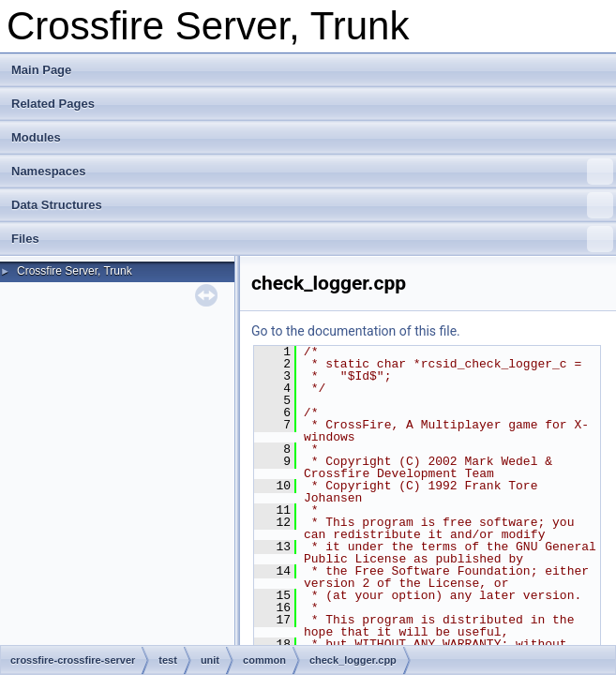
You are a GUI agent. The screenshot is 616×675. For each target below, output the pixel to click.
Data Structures (312, 205)
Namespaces (312, 172)
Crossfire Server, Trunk (75, 271)
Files (312, 239)
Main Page (41, 70)
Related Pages (53, 104)
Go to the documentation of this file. (356, 331)
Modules (36, 137)
